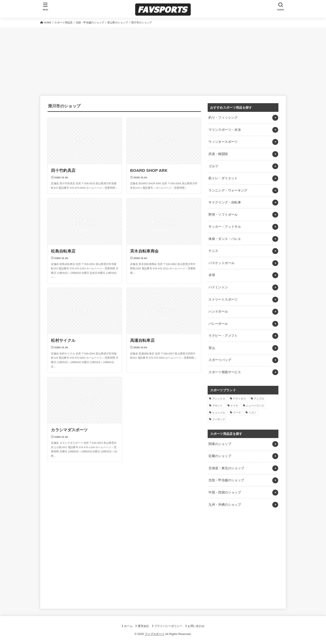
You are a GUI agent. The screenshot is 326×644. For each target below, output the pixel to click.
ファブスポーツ (154, 634)
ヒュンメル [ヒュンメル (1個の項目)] (219, 413)
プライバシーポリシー (168, 626)
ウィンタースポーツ (223, 142)
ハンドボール (218, 311)
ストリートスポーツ (223, 299)
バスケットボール (221, 263)
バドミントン (218, 287)
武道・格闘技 (218, 154)
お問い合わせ (196, 626)
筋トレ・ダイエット (223, 178)
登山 (212, 348)
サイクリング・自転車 (225, 202)
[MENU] (45, 6)
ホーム (128, 626)
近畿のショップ (220, 456)
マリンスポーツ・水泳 (225, 130)
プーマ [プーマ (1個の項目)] (237, 413)
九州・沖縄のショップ (225, 505)
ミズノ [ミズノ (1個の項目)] (253, 413)
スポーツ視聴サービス (225, 372)
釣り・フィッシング (223, 118)
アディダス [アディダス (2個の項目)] (239, 399)
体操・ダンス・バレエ (225, 239)
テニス (213, 251)
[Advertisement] (163, 59)
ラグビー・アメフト (223, 336)
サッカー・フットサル (225, 227)
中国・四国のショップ (225, 492)
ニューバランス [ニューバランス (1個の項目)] (255, 406)
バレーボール (218, 324)
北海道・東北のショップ (226, 468)
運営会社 (143, 626)
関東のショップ (220, 444)
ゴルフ (213, 166)
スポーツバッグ (220, 360)
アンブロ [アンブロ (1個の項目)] (259, 399)
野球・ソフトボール (223, 215)
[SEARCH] (281, 6)
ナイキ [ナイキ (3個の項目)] (234, 406)
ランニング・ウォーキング (228, 190)
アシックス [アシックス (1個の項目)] (219, 399)
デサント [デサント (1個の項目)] (217, 406)
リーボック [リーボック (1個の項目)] (219, 419)
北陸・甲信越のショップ (226, 480)
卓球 (212, 275)
